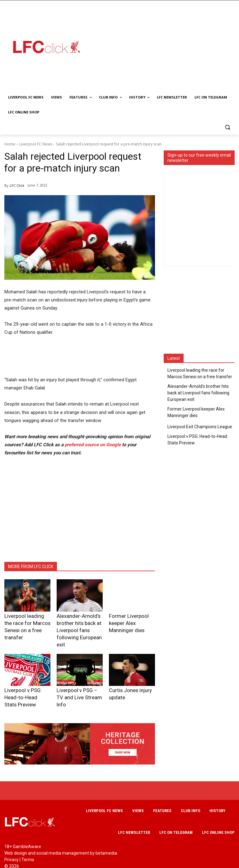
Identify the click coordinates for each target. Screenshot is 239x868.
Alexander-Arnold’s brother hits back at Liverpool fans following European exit (198, 393)
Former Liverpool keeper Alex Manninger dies (196, 412)
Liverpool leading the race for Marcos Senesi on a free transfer (25, 622)
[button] (227, 127)
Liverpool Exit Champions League (200, 427)
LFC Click (17, 185)
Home (10, 144)
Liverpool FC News (36, 144)
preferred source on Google (93, 445)
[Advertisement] (164, 47)
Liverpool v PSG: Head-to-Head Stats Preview (197, 440)
